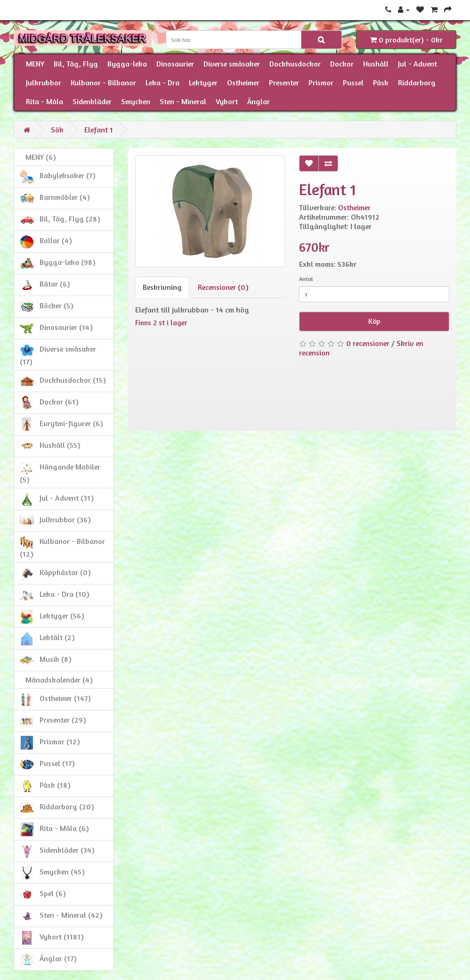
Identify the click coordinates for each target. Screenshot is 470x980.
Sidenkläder (92, 101)
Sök (57, 130)
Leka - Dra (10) (55, 595)
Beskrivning (162, 287)
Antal (306, 279)
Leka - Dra (162, 82)
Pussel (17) (47, 764)
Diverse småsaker (232, 64)
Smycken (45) (52, 873)
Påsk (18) (45, 786)
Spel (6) (43, 894)
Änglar (259, 101)
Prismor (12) (50, 743)
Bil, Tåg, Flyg (76, 64)
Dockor (342, 64)
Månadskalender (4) (56, 680)
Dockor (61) (49, 403)
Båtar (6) (45, 285)
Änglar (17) (48, 959)
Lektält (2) (47, 638)
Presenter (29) (53, 721)
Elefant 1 (99, 130)
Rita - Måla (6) (54, 829)
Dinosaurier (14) (56, 328)
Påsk (381, 82)
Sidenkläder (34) (57, 851)
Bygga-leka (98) (58, 263)
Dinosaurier (175, 64)
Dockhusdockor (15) (63, 381)
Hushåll (376, 64)
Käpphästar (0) (55, 573)
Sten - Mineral (183, 101)
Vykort (227, 101)
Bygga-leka (127, 64)
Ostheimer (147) (55, 699)
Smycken (136, 101)
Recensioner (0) (223, 287)
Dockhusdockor (295, 64)
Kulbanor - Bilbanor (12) (62, 547)
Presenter (284, 82)
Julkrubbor (44, 82)
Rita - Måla (45, 101)
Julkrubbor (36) (55, 521)
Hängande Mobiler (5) (60, 473)
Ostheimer (243, 82)
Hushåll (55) (50, 446)
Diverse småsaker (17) (58, 355)
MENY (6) (38, 157)
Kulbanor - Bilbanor (103, 82)
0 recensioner (368, 343)
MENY (35, 64)
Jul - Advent (417, 64)
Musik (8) (46, 660)
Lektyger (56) (52, 617)
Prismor (321, 82)
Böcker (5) (47, 307)
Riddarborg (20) (57, 808)
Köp (374, 321)
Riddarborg (417, 82)
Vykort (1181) (52, 938)
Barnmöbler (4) (55, 198)
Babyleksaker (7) (58, 177)
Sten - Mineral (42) (61, 916)
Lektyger (203, 82)
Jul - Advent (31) (57, 499)
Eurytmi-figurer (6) (61, 424)
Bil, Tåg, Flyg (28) (60, 220)
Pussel (353, 82)
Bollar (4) (46, 242)
